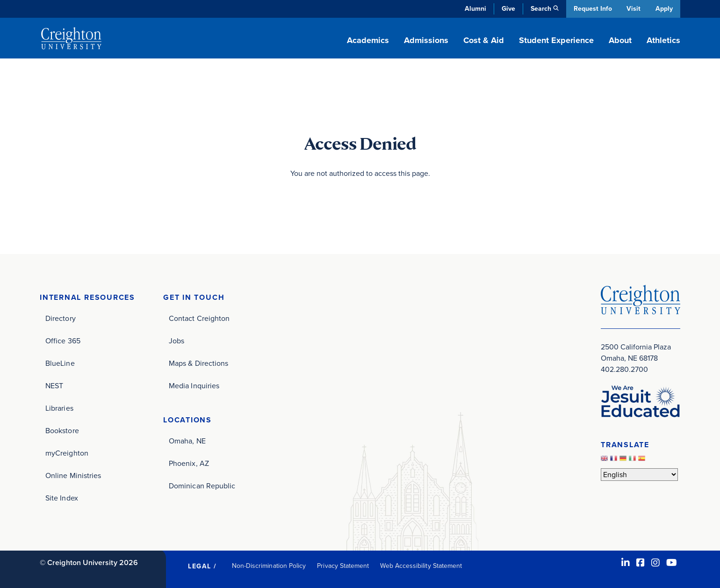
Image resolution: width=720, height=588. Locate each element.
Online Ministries (73, 475)
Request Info (591, 9)
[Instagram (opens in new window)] (655, 563)
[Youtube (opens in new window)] (672, 563)
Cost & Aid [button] (484, 40)
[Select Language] (639, 475)
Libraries (59, 408)
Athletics (663, 40)
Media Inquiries (194, 386)
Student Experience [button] (556, 40)
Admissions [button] (426, 40)
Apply (664, 9)
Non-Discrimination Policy (269, 566)
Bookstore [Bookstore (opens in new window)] (62, 431)
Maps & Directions (198, 363)
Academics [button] (368, 40)
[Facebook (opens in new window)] (641, 563)
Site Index (62, 498)
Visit (633, 9)
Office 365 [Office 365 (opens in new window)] (63, 341)
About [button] (620, 40)
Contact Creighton (199, 318)
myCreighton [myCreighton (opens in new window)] (67, 453)
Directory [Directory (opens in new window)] (61, 318)
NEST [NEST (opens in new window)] (54, 386)
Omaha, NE (187, 441)
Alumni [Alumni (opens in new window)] (474, 9)
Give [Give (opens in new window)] (507, 9)
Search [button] (540, 9)
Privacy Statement (343, 566)
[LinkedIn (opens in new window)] (626, 563)
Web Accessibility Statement (421, 566)
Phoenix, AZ (189, 463)
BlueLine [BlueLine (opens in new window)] (60, 363)
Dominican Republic (202, 486)
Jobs (176, 341)
